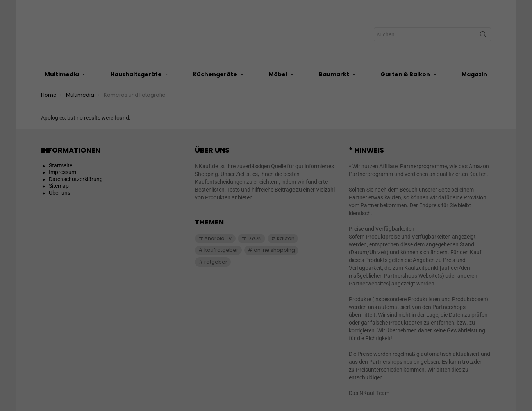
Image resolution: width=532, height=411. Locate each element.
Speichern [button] (266, 167)
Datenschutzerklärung (216, 92)
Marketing (256, 118)
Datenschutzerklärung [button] (270, 207)
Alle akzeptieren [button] (266, 144)
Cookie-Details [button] (229, 207)
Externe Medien (338, 118)
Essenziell (182, 118)
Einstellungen (181, 100)
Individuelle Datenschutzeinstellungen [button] (266, 190)
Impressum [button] (306, 207)
